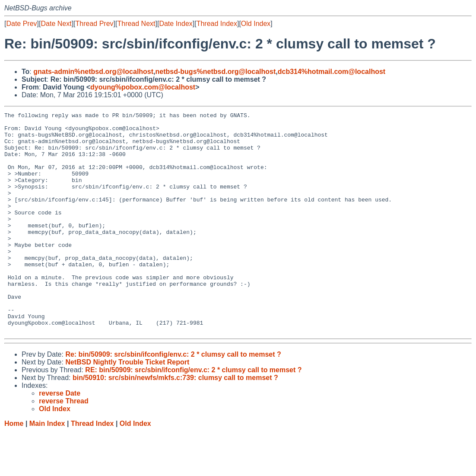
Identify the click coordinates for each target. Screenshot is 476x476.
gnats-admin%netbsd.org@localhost (93, 72)
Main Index (47, 468)
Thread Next (136, 24)
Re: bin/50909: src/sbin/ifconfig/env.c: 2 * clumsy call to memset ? (173, 398)
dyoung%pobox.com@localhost (143, 87)
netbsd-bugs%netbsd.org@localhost (216, 72)
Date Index (176, 24)
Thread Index (217, 24)
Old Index (256, 24)
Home (14, 468)
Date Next (56, 24)
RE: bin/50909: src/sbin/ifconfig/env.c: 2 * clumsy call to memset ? (193, 414)
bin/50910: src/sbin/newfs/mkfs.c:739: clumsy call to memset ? (175, 422)
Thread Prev (95, 24)
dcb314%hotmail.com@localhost (332, 72)
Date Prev (21, 24)
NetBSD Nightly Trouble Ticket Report (127, 406)
